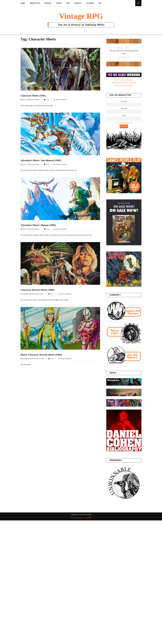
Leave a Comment (61, 100)
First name (124, 101)
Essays (59, 3)
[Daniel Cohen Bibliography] (124, 451)
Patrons (90, 3)
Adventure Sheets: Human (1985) (38, 225)
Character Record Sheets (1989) (37, 290)
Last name (124, 108)
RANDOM (121, 83)
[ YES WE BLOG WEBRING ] (124, 80)
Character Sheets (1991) (33, 96)
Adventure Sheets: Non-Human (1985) (41, 160)
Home (23, 3)
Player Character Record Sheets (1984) (41, 355)
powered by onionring (124, 86)
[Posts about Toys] (124, 406)
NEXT (133, 83)
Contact (78, 3)
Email (124, 116)
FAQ (68, 3)
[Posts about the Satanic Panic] (124, 396)
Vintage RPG (81, 16)
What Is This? (126, 57)
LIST (128, 83)
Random (120, 57)
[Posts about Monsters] (124, 385)
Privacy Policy (88, 518)
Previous (120, 48)
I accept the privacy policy (125, 123)
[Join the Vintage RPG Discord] (124, 363)
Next (127, 48)
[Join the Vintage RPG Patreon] (124, 321)
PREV (115, 83)
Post (48, 100)
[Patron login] (124, 343)
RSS (100, 3)
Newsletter (35, 3)
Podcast (48, 3)
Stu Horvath (36, 100)
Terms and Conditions (77, 518)
